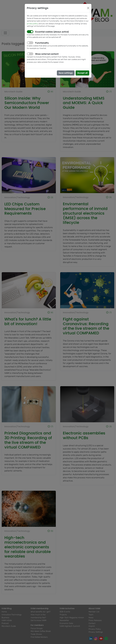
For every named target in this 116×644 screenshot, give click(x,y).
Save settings (66, 73)
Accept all (82, 73)
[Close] (88, 8)
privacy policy (32, 24)
